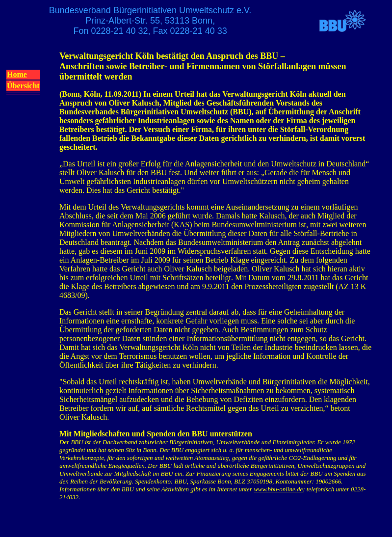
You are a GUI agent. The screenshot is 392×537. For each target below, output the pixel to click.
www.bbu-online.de (278, 489)
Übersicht (23, 86)
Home (17, 74)
